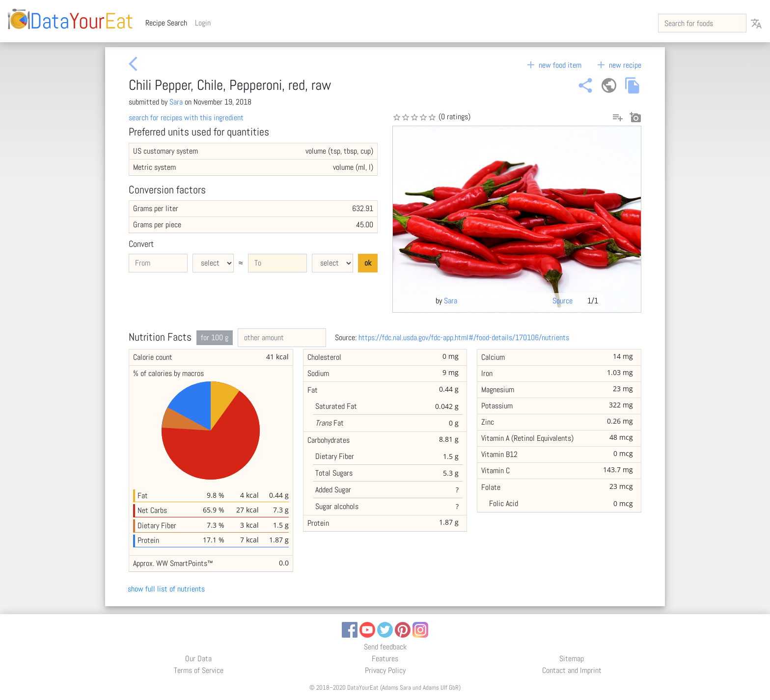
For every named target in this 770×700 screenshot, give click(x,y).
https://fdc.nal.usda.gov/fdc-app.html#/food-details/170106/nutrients (464, 337)
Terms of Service (199, 670)
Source (563, 301)
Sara (176, 102)
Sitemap (572, 659)
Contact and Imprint (572, 670)
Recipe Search (168, 22)
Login (203, 23)
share (585, 85)
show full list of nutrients (166, 589)
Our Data (198, 659)
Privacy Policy (385, 670)
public (609, 85)
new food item (553, 65)
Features (385, 659)
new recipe (618, 65)
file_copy (632, 85)
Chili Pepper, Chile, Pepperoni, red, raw (230, 85)
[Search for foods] (702, 23)
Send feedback (385, 647)
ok (368, 263)
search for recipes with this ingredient (186, 118)
